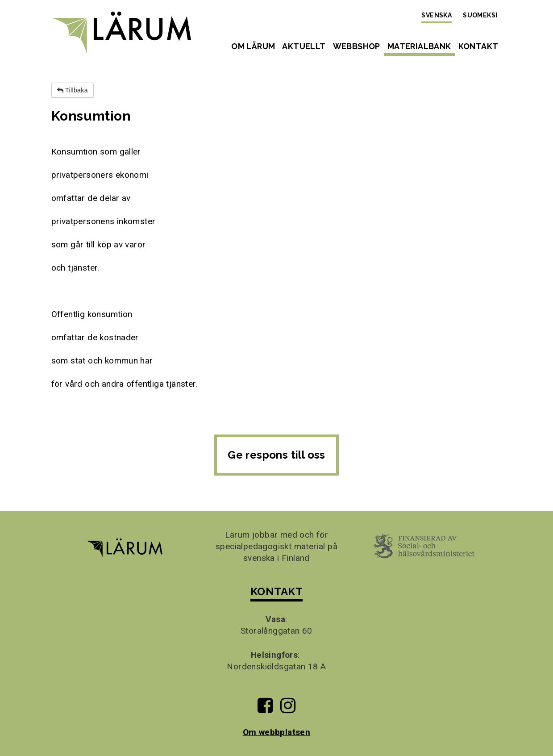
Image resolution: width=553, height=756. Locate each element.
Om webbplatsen (277, 732)
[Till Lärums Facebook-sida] (265, 709)
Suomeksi (480, 15)
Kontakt (478, 46)
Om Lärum (253, 46)
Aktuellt (304, 46)
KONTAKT (276, 591)
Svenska (437, 15)
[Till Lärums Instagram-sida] (288, 709)
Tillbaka (73, 90)
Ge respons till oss (276, 455)
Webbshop (357, 46)
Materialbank (419, 46)
